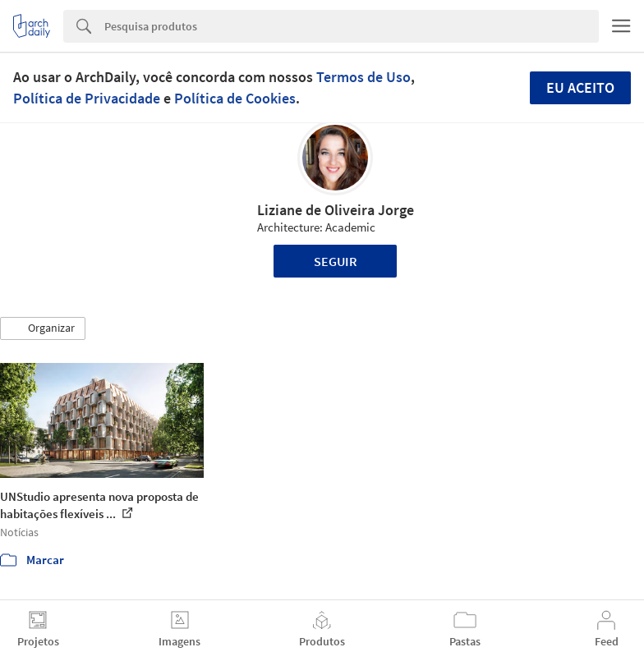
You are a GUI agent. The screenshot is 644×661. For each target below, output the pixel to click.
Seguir (336, 261)
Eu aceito (580, 87)
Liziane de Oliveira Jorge (336, 210)
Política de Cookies (235, 98)
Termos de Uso (363, 77)
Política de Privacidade (87, 98)
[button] (43, 328)
